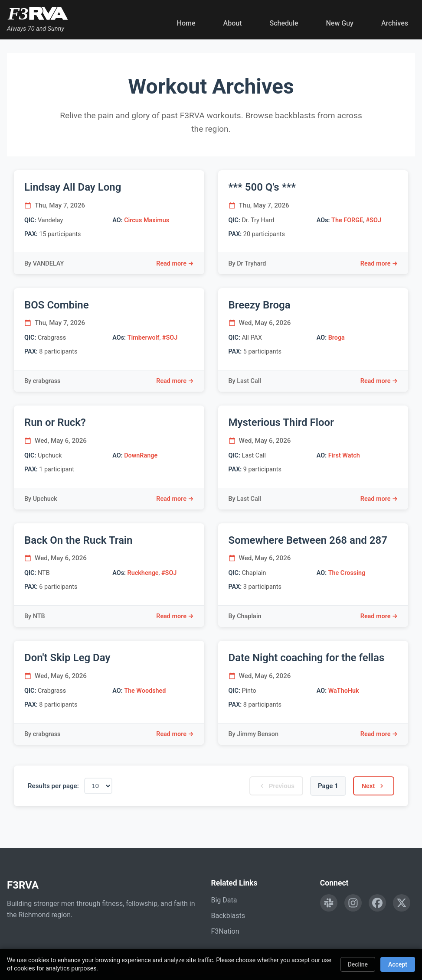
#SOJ (374, 220)
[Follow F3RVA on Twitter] (402, 903)
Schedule (284, 23)
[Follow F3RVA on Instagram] (353, 903)
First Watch (344, 456)
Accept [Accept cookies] (398, 964)
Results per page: (53, 786)
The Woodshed (145, 691)
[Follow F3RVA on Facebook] (377, 903)
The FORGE (347, 220)
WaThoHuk (344, 691)
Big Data (224, 900)
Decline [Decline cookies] (358, 964)
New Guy (340, 23)
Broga (337, 338)
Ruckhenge (143, 573)
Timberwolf (144, 338)
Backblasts (228, 916)
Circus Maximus (147, 220)
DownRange (141, 456)
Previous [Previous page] (272, 786)
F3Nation (225, 931)
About (233, 23)
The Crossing (347, 573)
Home (186, 23)
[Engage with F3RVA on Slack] (329, 903)
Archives (395, 23)
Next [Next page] (372, 786)
